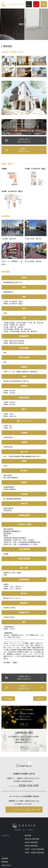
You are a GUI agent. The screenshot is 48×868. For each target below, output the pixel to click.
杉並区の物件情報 (31, 842)
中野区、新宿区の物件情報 (34, 853)
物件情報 (28, 836)
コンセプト (5, 836)
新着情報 (5, 862)
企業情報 (5, 858)
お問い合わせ (6, 865)
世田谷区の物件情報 (32, 839)
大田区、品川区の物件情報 (34, 849)
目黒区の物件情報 (31, 846)
